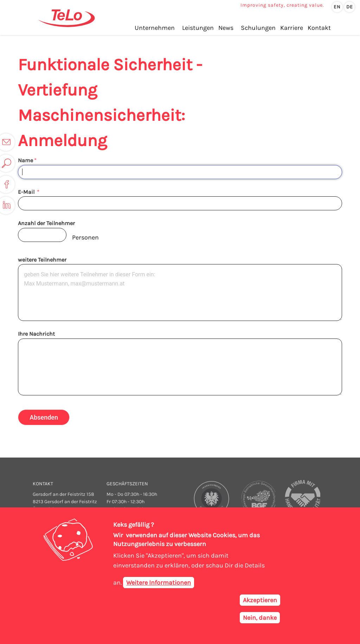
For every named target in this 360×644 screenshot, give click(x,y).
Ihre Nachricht (36, 334)
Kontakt (319, 28)
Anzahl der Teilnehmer (46, 223)
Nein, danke (260, 618)
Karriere (292, 28)
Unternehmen (155, 28)
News (226, 28)
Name (25, 160)
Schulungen (258, 28)
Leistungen (198, 28)
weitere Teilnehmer (42, 260)
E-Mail (27, 192)
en (337, 7)
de (350, 7)
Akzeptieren (260, 601)
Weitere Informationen (159, 583)
